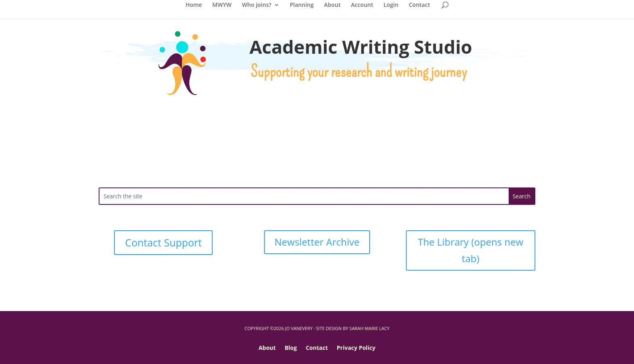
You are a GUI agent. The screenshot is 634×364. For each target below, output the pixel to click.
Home (194, 5)
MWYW (222, 5)
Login (391, 5)
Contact (419, 5)
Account (362, 5)
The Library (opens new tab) (470, 250)
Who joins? (257, 5)
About (332, 5)
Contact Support (163, 242)
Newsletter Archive (317, 242)
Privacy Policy (356, 347)
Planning (302, 5)
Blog (291, 347)
